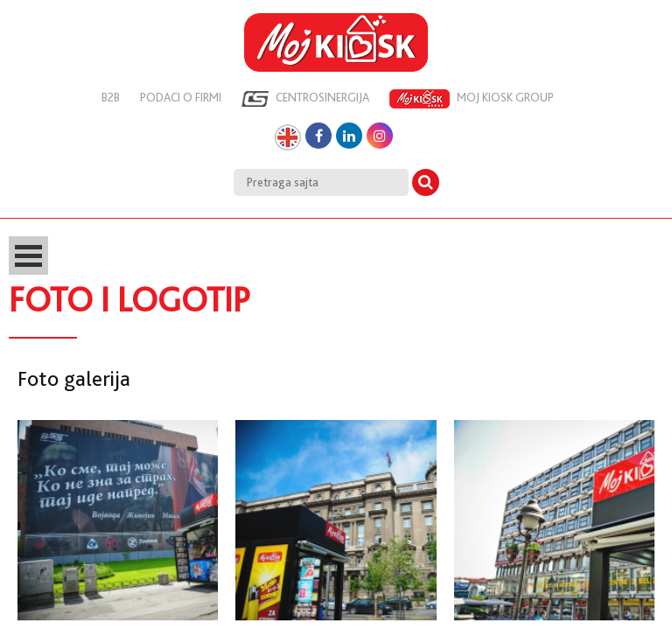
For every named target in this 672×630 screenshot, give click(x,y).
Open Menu (28, 255)
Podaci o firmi (181, 97)
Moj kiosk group (472, 99)
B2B (111, 97)
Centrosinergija (305, 99)
